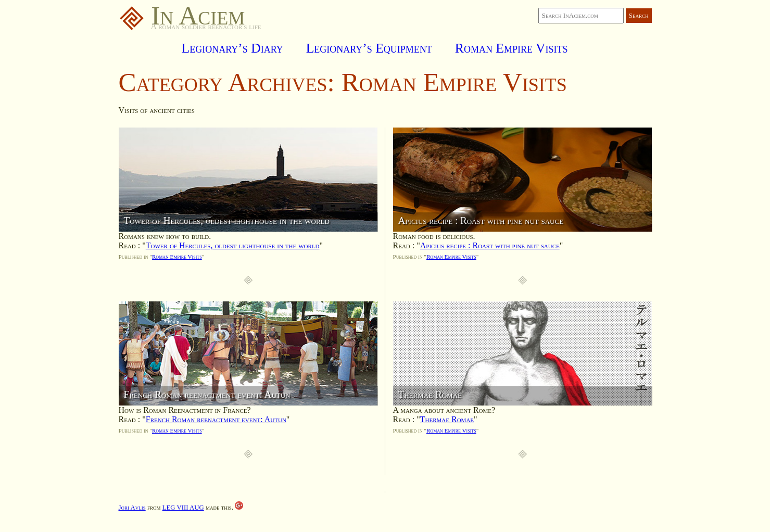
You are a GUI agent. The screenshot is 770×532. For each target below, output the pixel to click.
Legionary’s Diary (232, 48)
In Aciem (182, 15)
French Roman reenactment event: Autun (216, 419)
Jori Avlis (132, 508)
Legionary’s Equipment (369, 48)
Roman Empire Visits (512, 48)
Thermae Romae (447, 419)
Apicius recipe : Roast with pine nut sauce (490, 245)
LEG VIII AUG (183, 508)
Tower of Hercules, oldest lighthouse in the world (233, 245)
